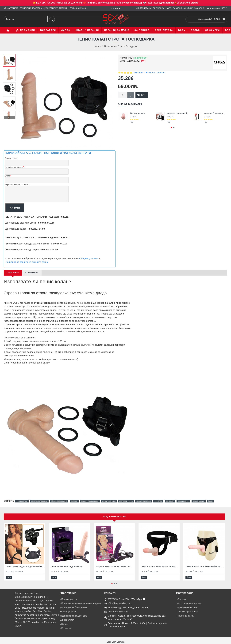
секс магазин (199, 501)
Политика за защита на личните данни (27, 262)
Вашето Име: (11, 158)
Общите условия (89, 258)
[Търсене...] (51, 19)
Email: (8, 176)
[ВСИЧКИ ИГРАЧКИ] (78, 8)
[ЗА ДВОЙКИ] (200, 8)
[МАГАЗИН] (64, 8)
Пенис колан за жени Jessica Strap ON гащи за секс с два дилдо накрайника (160, 566)
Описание (13, 273)
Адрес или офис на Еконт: (17, 185)
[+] (131, 93)
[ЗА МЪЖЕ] (188, 8)
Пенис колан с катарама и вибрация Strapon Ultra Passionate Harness (205, 566)
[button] (9, 117)
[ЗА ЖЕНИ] (178, 8)
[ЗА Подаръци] (213, 8)
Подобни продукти (114, 517)
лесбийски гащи (144, 501)
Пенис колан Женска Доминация (67, 566)
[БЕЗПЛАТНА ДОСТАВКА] (31, 8)
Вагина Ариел (138, 113)
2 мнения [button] (138, 73)
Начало (97, 46)
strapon (74, 501)
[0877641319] (11, 8)
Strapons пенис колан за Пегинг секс (113, 566)
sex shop (158, 501)
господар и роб (126, 501)
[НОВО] (169, 8)
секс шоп (170, 501)
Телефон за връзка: (15, 167)
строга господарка (39, 501)
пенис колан (22, 501)
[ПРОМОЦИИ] (159, 8)
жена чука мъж (109, 501)
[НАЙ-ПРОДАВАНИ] (143, 8)
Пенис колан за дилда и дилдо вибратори (25, 566)
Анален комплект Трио (178, 113)
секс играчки (183, 501)
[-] (131, 96)
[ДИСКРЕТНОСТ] (50, 8)
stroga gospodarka (59, 501)
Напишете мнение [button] (155, 73)
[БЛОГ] (224, 8)
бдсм (210, 501)
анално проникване (90, 501)
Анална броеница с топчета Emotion (215, 113)
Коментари (32, 273)
